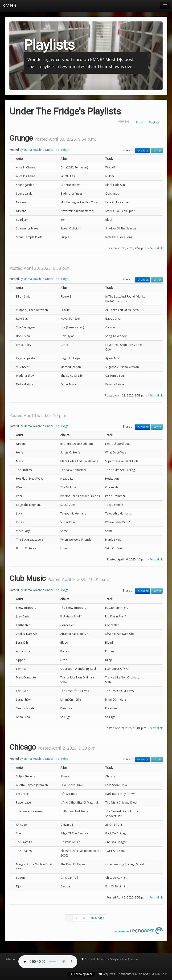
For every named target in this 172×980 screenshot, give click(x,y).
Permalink (156, 248)
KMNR (9, 6)
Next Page (97, 918)
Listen (10, 959)
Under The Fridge (57, 150)
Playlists (154, 122)
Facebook (143, 151)
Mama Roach (32, 150)
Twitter (157, 151)
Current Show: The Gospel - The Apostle (109, 959)
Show (139, 122)
